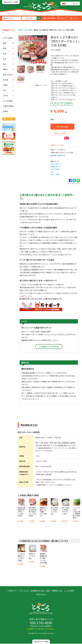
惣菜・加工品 (7, 75)
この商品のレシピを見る (49, 347)
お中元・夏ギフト (56, 164)
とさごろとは (24, 591)
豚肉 (58, 174)
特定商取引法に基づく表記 (40, 591)
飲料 (5, 64)
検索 (39, 18)
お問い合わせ (41, 595)
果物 (5, 43)
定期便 (5, 111)
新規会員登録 (49, 18)
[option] (32, 50)
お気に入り (63, 18)
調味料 (5, 69)
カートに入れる (62, 127)
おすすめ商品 (8, 38)
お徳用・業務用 (8, 106)
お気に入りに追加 (60, 133)
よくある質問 (69, 591)
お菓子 (5, 85)
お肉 (5, 54)
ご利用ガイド (12, 591)
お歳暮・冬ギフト (56, 167)
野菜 (5, 48)
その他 (5, 96)
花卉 (5, 90)
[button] (21, 70)
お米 (5, 59)
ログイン (74, 18)
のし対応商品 (8, 101)
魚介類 (5, 80)
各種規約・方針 (57, 591)
